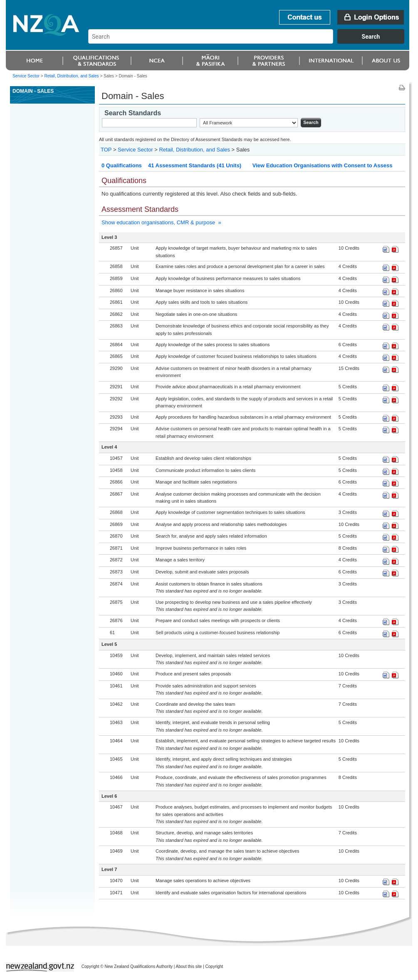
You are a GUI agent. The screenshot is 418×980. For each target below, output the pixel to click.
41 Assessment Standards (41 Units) (195, 165)
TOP (106, 150)
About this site (189, 966)
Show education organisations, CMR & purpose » (161, 222)
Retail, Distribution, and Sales (71, 76)
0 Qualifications (122, 165)
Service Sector (26, 76)
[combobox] (250, 42)
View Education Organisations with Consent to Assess (323, 165)
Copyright (214, 966)
